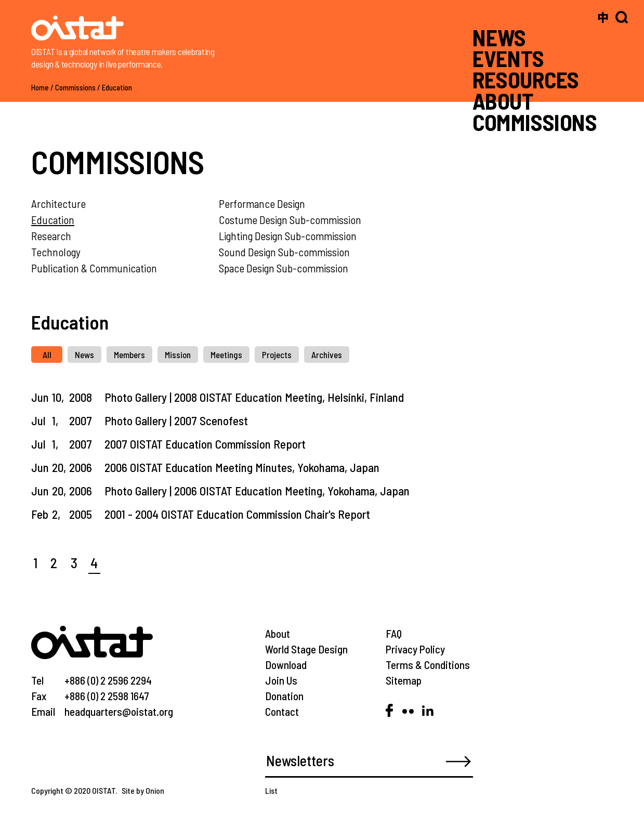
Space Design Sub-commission (284, 268)
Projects (277, 355)
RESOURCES (526, 80)
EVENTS (508, 58)
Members (129, 355)
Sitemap (404, 680)
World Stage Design (306, 649)
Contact (282, 711)
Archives (327, 355)
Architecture (58, 204)
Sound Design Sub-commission (284, 252)
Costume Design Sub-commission (290, 220)
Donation (284, 696)
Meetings (226, 355)
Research (51, 236)
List (271, 790)
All (47, 355)
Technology (56, 252)
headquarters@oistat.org (119, 711)
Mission (178, 355)
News (84, 355)
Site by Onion (143, 790)
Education (117, 87)
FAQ (394, 633)
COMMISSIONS (535, 122)
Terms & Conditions (428, 665)
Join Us (281, 680)
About (278, 633)
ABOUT (503, 101)
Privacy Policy (415, 649)
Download (286, 665)
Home (40, 87)
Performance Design (262, 204)
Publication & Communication (94, 268)
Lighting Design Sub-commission (288, 236)
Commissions (75, 87)
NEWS (499, 37)
